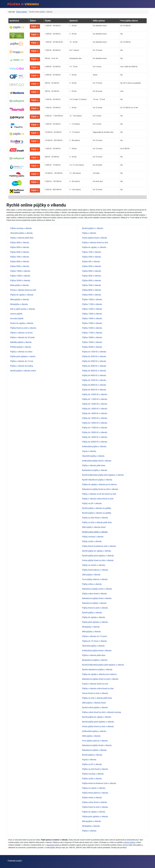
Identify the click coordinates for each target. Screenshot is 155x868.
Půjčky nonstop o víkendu (93, 537)
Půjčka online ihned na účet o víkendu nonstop (102, 712)
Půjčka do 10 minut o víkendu (94, 641)
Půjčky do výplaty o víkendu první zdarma (99, 674)
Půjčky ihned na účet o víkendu (95, 608)
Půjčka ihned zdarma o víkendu (95, 793)
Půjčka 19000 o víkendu (92, 342)
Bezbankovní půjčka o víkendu (95, 660)
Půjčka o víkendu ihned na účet (95, 243)
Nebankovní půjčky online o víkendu (97, 589)
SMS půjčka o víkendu (91, 736)
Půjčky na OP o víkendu (92, 503)
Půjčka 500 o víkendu (91, 262)
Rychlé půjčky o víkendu (92, 613)
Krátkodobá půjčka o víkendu (94, 447)
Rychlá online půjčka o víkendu (95, 708)
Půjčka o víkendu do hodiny (22, 366)
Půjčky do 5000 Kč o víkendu (94, 371)
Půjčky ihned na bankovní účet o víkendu (99, 546)
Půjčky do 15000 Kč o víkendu (95, 418)
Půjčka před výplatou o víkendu (95, 817)
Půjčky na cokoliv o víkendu (94, 565)
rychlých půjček (129, 842)
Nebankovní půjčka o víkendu (94, 750)
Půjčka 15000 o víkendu (20, 276)
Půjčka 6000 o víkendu (20, 252)
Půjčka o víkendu (89, 831)
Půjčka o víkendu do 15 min (22, 361)
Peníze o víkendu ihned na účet (23, 290)
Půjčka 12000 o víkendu (92, 309)
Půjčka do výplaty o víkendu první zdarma (99, 484)
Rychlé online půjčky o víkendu (95, 532)
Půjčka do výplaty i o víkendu (94, 247)
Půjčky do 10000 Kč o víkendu (95, 394)
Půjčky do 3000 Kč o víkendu (94, 361)
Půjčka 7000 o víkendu (20, 257)
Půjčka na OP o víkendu (92, 764)
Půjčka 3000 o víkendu (92, 266)
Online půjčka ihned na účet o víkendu (98, 726)
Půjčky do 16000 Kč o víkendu (95, 423)
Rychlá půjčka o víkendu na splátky (97, 513)
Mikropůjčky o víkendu (91, 632)
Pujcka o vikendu (89, 760)
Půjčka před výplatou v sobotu (23, 356)
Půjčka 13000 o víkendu (92, 314)
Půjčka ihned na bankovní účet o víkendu (99, 783)
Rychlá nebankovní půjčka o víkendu (97, 670)
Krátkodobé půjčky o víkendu (94, 731)
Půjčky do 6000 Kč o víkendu (94, 375)
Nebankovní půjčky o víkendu (94, 603)
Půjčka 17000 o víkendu (92, 333)
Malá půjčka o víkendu (20, 285)
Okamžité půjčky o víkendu (93, 456)
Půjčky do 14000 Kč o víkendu (95, 413)
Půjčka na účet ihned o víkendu (95, 769)
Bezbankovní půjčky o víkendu (95, 470)
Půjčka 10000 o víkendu (20, 271)
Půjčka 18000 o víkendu (92, 337)
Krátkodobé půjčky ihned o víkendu (97, 461)
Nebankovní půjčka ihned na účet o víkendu (100, 679)
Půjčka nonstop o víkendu (21, 228)
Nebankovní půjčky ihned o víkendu (97, 598)
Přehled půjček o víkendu (21, 347)
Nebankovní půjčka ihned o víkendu (97, 745)
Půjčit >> (35, 26)
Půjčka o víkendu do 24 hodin (22, 337)
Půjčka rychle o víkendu (92, 779)
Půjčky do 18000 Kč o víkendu (95, 432)
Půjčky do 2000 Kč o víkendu (94, 356)
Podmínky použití (15, 861)
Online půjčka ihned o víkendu (95, 238)
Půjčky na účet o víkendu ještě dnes (97, 522)
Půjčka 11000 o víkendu (92, 304)
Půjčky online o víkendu (92, 584)
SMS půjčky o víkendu (91, 575)
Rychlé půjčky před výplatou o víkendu (98, 556)
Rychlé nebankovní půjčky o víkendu (97, 480)
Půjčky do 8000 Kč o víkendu (94, 385)
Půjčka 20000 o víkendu (20, 281)
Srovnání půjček (17, 318)
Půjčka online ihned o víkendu (95, 802)
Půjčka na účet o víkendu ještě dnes (97, 698)
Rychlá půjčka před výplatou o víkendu (98, 722)
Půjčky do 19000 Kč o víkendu (95, 437)
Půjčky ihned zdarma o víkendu (95, 570)
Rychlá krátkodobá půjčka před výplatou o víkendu (103, 665)
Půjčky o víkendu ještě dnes (94, 465)
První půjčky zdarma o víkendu (95, 579)
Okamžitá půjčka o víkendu (21, 233)
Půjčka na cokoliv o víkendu (94, 788)
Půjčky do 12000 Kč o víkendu (95, 404)
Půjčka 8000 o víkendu (20, 262)
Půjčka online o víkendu (92, 798)
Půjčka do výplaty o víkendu (22, 295)
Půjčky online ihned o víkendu (95, 594)
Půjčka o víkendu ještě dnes (22, 238)
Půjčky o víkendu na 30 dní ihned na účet (99, 494)
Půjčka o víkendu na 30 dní (21, 333)
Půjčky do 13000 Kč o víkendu (95, 409)
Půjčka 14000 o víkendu (92, 318)
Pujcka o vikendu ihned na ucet (95, 684)
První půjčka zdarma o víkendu (95, 741)
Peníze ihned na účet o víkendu (95, 693)
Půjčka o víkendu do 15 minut (94, 636)
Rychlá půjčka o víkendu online (23, 371)
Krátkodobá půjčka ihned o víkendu (97, 651)
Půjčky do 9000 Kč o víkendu (94, 390)
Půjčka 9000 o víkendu (20, 266)
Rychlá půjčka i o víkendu (93, 228)
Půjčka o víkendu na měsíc (21, 352)
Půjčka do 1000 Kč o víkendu (94, 352)
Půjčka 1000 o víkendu (92, 252)
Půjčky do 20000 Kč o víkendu (95, 442)
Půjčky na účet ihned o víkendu (95, 518)
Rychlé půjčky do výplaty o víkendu (97, 551)
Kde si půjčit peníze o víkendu (23, 309)
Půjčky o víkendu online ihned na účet (98, 499)
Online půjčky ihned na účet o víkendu (98, 560)
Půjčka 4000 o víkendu (20, 243)
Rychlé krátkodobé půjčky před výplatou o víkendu (103, 475)
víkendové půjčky (53, 845)
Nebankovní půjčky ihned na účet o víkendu (100, 489)
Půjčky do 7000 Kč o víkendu (94, 380)
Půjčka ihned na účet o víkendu (23, 328)
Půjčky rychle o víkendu (92, 541)
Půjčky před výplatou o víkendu (95, 622)
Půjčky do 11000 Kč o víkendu (95, 399)
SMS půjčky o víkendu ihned (94, 527)
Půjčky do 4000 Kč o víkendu (94, 366)
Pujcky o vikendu (89, 451)
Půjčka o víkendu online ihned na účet (98, 689)
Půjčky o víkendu (89, 233)
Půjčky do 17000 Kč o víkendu (95, 428)
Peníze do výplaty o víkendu (22, 323)
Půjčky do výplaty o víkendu (94, 617)
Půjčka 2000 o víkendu (92, 257)
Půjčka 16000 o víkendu (92, 328)
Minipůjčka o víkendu (19, 304)
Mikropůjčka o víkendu (20, 300)
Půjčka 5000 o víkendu (20, 247)
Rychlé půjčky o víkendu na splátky (97, 508)
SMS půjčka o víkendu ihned (94, 703)
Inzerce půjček (16, 314)
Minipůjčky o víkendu (91, 627)
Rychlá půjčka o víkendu (92, 755)
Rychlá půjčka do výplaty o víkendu (97, 717)
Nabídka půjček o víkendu (21, 342)
